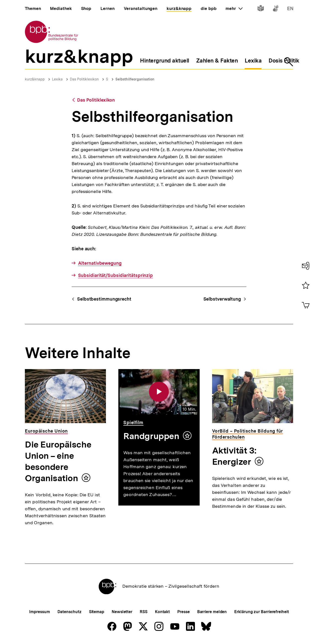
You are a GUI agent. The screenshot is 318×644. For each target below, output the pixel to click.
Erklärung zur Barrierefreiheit (261, 612)
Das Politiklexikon (84, 79)
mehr (234, 8)
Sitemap (97, 612)
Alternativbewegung (100, 263)
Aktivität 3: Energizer (234, 456)
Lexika (57, 79)
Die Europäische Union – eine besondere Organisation (58, 461)
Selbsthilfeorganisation (135, 79)
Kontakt (162, 612)
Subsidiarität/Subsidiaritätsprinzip (116, 275)
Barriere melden (212, 612)
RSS (144, 612)
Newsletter (122, 612)
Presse (183, 612)
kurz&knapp (35, 79)
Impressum (39, 612)
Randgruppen (151, 436)
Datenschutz (69, 612)
